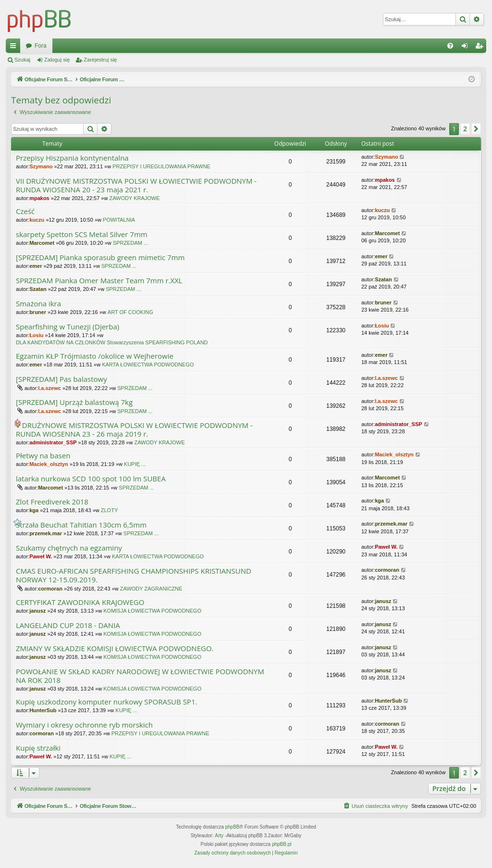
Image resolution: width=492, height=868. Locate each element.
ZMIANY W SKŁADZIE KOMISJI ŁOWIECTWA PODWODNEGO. (115, 648)
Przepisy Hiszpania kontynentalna (72, 158)
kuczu (37, 220)
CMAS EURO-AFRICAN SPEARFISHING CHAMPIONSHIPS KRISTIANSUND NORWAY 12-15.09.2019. (134, 575)
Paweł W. (41, 556)
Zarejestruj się (100, 60)
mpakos (39, 198)
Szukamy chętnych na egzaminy (69, 548)
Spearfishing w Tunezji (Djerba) (68, 327)
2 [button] (465, 129)
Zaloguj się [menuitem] (467, 48)
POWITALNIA (119, 220)
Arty (219, 836)
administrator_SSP (53, 442)
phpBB (233, 827)
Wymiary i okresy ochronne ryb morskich (84, 725)
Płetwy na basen (43, 456)
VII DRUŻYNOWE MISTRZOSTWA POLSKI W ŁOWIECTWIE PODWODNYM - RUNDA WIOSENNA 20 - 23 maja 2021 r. (136, 185)
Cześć (25, 211)
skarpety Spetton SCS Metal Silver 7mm (82, 234)
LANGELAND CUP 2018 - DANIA (68, 625)
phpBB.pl (282, 844)
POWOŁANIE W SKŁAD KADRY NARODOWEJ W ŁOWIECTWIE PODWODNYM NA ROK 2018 (140, 676)
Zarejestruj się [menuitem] (481, 48)
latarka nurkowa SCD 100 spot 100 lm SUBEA (91, 479)
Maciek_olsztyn (49, 464)
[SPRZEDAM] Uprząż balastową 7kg (74, 402)
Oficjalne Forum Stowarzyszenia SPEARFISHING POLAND (102, 46)
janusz (37, 611)
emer (36, 266)
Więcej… (15, 48)
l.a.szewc (49, 388)
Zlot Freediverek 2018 (52, 502)
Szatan (38, 289)
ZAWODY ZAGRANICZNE (151, 589)
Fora (204, 46)
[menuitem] (450, 46)
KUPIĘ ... (135, 464)
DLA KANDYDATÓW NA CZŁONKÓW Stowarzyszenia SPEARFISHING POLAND (112, 342)
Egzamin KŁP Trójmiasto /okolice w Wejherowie (95, 356)
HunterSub (43, 710)
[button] (476, 129)
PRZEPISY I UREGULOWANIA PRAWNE (161, 166)
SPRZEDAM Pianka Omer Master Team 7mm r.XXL (99, 281)
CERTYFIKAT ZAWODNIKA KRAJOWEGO (80, 602)
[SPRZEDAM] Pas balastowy (61, 379)
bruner (38, 312)
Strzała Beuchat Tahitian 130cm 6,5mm (81, 525)
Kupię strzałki (38, 748)
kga (34, 510)
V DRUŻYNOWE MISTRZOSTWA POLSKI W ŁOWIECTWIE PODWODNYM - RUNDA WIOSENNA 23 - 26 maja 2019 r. (134, 430)
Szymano (41, 166)
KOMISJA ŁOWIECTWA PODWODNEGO (152, 611)
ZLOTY (109, 510)
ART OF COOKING (130, 312)
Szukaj (22, 60)
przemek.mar (46, 533)
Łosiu (36, 335)
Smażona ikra (38, 304)
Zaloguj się (57, 60)
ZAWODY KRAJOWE (134, 198)
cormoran (50, 589)
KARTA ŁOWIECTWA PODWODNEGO (148, 365)
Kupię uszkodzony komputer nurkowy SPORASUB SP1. (106, 702)
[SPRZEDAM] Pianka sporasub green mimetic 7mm (100, 258)
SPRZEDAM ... (130, 243)
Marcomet (42, 243)
